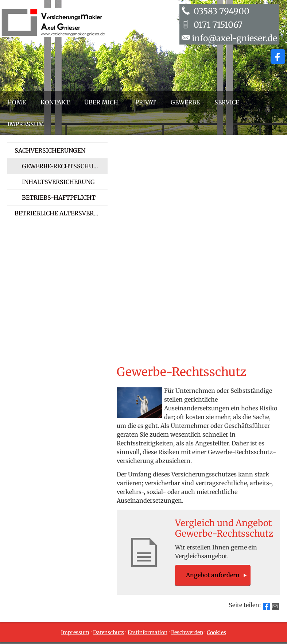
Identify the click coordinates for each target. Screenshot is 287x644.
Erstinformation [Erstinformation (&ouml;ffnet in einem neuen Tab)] (148, 632)
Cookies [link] (216, 632)
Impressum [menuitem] (26, 124)
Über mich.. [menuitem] (102, 102)
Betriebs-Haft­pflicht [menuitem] (59, 198)
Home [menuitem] (17, 102)
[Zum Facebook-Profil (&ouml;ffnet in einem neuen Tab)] (278, 57)
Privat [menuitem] (146, 102)
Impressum (75, 632)
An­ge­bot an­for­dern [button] (213, 575)
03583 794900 (221, 11)
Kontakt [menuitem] (55, 102)
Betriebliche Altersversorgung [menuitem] (61, 213)
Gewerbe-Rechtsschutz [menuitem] (61, 166)
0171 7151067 (217, 25)
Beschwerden (187, 632)
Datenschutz (108, 632)
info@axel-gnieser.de (234, 38)
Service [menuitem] (227, 102)
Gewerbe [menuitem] (185, 102)
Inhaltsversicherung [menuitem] (58, 182)
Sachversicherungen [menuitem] (50, 150)
